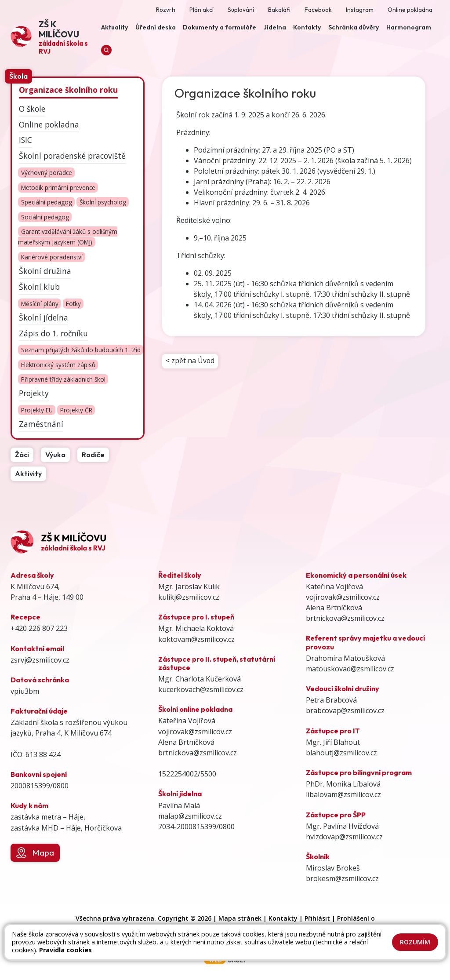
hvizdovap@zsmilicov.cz (344, 837)
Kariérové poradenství (52, 257)
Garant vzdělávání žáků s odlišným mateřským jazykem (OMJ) (67, 237)
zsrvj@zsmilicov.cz (40, 660)
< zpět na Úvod (190, 361)
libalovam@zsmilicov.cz (343, 794)
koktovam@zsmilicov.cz (196, 639)
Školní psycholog (103, 202)
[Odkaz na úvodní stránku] (54, 36)
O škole (32, 108)
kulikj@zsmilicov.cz (189, 597)
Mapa (35, 853)
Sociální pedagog (45, 217)
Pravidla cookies (65, 950)
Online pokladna (49, 124)
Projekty (34, 393)
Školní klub (39, 287)
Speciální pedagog (47, 202)
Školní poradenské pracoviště (72, 156)
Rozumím (415, 942)
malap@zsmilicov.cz (190, 816)
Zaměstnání (41, 424)
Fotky (73, 304)
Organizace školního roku (68, 90)
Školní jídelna (44, 317)
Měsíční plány (40, 304)
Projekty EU (37, 410)
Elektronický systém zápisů (58, 365)
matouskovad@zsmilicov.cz (350, 669)
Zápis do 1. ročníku (53, 333)
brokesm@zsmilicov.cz (342, 878)
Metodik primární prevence (58, 188)
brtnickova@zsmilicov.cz (198, 753)
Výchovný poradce (47, 173)
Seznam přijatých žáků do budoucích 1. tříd (81, 350)
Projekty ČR (76, 410)
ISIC (25, 140)
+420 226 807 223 (39, 628)
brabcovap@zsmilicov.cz (345, 710)
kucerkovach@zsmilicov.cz (201, 689)
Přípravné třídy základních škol (63, 380)
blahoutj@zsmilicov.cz (341, 753)
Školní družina (45, 271)
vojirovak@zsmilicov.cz (195, 732)
